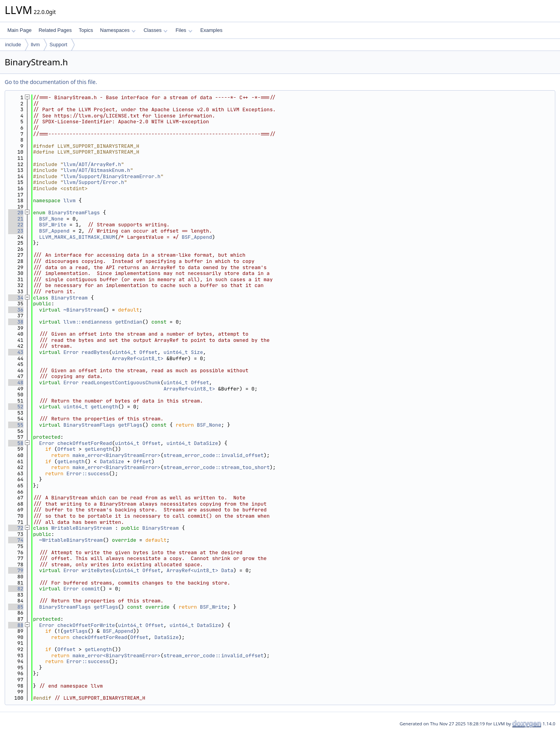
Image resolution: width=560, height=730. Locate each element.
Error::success (88, 474)
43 (16, 352)
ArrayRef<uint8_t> (138, 358)
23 (16, 231)
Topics (86, 30)
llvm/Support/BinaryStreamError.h (112, 176)
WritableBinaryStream (82, 528)
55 (16, 425)
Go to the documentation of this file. (51, 82)
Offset (148, 352)
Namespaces (118, 30)
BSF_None (51, 219)
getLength (104, 407)
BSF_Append (54, 231)
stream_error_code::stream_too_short (216, 467)
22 (16, 225)
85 (16, 607)
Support (58, 45)
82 (16, 589)
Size (197, 352)
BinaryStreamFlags (74, 213)
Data (227, 570)
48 (16, 383)
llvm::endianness (88, 322)
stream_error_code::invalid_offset (213, 455)
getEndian (129, 322)
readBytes (95, 352)
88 (16, 625)
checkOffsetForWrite (86, 625)
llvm (35, 45)
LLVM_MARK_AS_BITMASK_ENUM (77, 237)
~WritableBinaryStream (71, 540)
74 (16, 540)
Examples (211, 30)
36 (16, 310)
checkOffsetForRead (84, 443)
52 (16, 407)
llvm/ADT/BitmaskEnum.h (97, 170)
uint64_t (124, 352)
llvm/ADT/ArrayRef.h (92, 164)
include (13, 45)
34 (16, 298)
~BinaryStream (83, 310)
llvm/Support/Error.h (94, 182)
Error (71, 352)
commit (91, 589)
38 (16, 322)
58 (16, 443)
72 (16, 528)
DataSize (206, 443)
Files (184, 30)
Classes (156, 30)
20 (16, 213)
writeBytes (97, 570)
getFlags (130, 425)
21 (16, 219)
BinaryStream (70, 298)
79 (16, 570)
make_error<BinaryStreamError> (116, 455)
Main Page (19, 30)
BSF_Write (53, 225)
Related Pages (55, 30)
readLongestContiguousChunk (121, 383)
